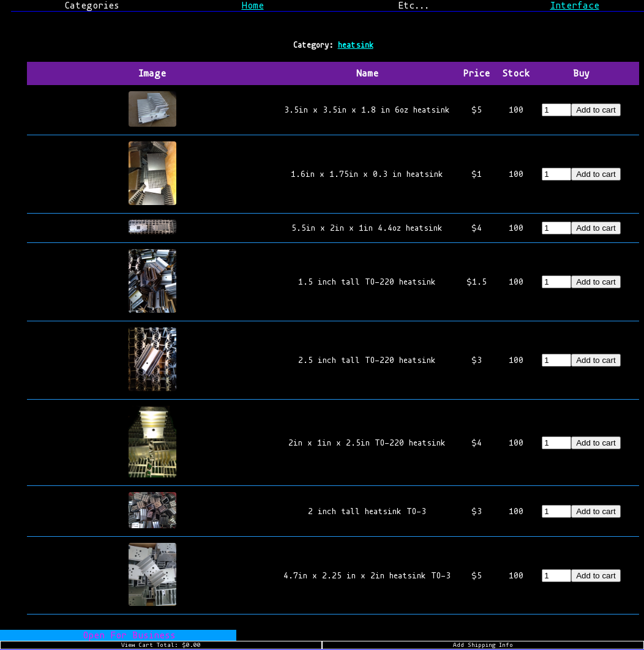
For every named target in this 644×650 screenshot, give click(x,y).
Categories (92, 6)
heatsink (356, 45)
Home (253, 6)
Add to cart (596, 110)
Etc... (414, 6)
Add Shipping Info (483, 645)
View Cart (161, 645)
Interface (575, 6)
